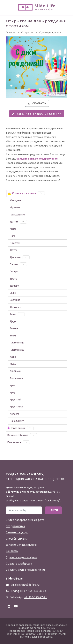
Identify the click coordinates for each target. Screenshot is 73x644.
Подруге (15, 243)
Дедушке (15, 307)
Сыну (13, 293)
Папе (13, 236)
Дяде (13, 321)
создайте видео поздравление (37, 159)
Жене (13, 357)
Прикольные (17, 214)
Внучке (14, 328)
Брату (13, 279)
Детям (18, 221)
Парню (18, 264)
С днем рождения (26, 193)
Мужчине (15, 207)
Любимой (15, 371)
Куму (12, 392)
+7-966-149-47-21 (36, 597)
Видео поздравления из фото (25, 520)
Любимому (16, 378)
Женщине (15, 200)
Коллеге (15, 414)
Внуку (13, 335)
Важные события (22, 435)
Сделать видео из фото (21, 557)
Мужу (13, 364)
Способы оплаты (17, 539)
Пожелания (19, 442)
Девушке (20, 257)
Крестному (16, 407)
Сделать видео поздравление (26, 570)
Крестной (15, 400)
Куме (13, 385)
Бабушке (15, 300)
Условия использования (21, 545)
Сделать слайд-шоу (19, 564)
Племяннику (17, 350)
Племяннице (17, 342)
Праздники (20, 428)
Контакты (12, 551)
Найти (53, 510)
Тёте (17, 314)
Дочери (14, 286)
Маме (13, 229)
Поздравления (15, 526)
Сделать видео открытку (36, 114)
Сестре (14, 271)
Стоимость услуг (17, 532)
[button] (41, 193)
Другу (13, 250)
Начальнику (17, 421)
